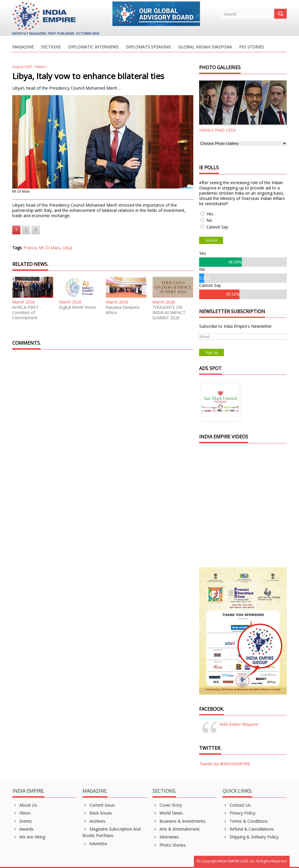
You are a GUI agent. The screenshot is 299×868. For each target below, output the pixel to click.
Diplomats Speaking (148, 47)
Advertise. (95, 844)
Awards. (23, 829)
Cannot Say (217, 227)
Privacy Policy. (239, 813)
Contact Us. (237, 805)
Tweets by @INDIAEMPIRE (225, 764)
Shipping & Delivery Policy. (251, 837)
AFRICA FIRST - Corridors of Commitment (27, 313)
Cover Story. (167, 805)
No (209, 220)
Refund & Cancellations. (248, 829)
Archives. (94, 821)
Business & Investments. (179, 821)
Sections (51, 47)
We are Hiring (29, 837)
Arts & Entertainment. (176, 829)
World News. (168, 813)
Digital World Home (78, 307)
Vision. (22, 813)
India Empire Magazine (239, 724)
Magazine (23, 47)
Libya (67, 248)
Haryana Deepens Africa (123, 310)
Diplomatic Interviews (93, 47)
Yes (210, 214)
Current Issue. (99, 805)
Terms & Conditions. (245, 821)
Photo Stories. (169, 845)
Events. (22, 821)
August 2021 (22, 67)
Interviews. (166, 837)
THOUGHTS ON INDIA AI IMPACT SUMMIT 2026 (169, 313)
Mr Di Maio (49, 248)
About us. (25, 805)
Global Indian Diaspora (205, 47)
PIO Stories (252, 47)
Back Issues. (98, 813)
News (40, 67)
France (30, 248)
